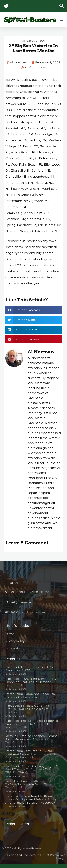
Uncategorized (34, 41)
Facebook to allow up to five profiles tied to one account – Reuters (28, 709)
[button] (62, 6)
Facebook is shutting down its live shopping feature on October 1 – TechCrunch (32, 682)
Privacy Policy (15, 641)
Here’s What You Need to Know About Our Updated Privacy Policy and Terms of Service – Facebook (31, 799)
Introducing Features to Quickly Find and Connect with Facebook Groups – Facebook (31, 754)
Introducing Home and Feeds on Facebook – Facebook (30, 695)
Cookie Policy (15, 648)
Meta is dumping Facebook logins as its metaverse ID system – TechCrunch (31, 739)
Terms (10, 634)
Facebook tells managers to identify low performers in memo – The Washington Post (33, 724)
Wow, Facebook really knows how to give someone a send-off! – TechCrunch (31, 784)
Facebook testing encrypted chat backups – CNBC (31, 669)
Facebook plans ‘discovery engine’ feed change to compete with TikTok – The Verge (31, 769)
